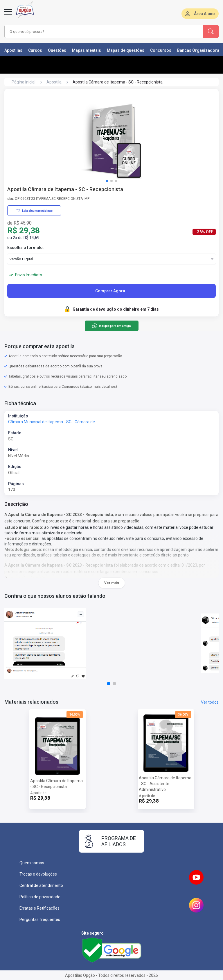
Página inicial (24, 82)
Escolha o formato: (26, 248)
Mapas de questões (126, 50)
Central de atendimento (41, 885)
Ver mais (112, 583)
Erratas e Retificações (39, 908)
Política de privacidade (40, 897)
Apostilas (13, 50)
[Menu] (8, 15)
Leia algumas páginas (34, 211)
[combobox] (96, 31)
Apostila (54, 82)
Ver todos (210, 702)
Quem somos (32, 863)
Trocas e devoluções (38, 874)
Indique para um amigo (111, 326)
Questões (57, 50)
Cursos (35, 50)
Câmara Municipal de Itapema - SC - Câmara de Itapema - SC (64, 422)
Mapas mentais (87, 50)
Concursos (161, 50)
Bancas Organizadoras (199, 50)
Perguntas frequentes (40, 919)
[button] (107, 181)
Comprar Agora (110, 291)
